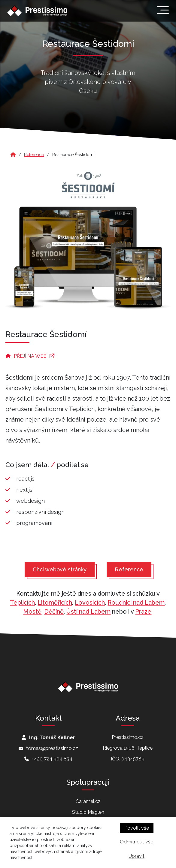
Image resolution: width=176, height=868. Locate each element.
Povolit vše (137, 828)
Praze (143, 612)
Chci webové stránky (60, 569)
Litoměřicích (55, 603)
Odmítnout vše (137, 842)
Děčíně (54, 612)
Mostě (32, 612)
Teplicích (22, 603)
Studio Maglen (88, 812)
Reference (34, 155)
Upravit (137, 856)
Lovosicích (90, 603)
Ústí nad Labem (88, 612)
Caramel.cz (88, 801)
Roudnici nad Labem (136, 603)
